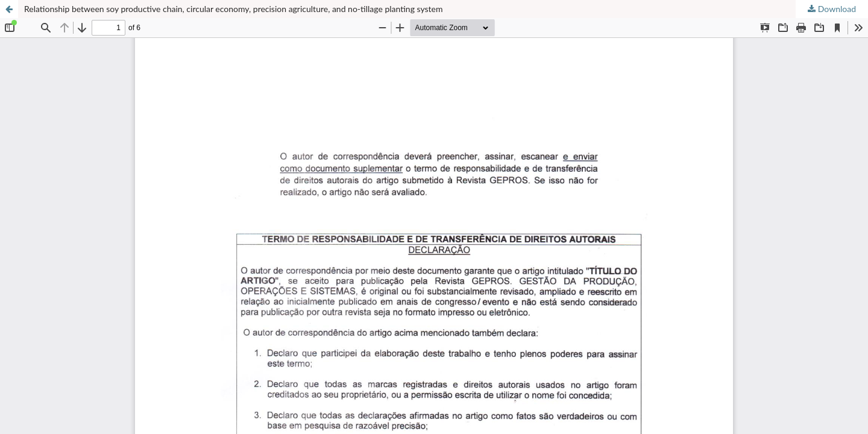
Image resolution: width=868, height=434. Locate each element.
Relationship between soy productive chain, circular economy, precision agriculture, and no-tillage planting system (234, 9)
